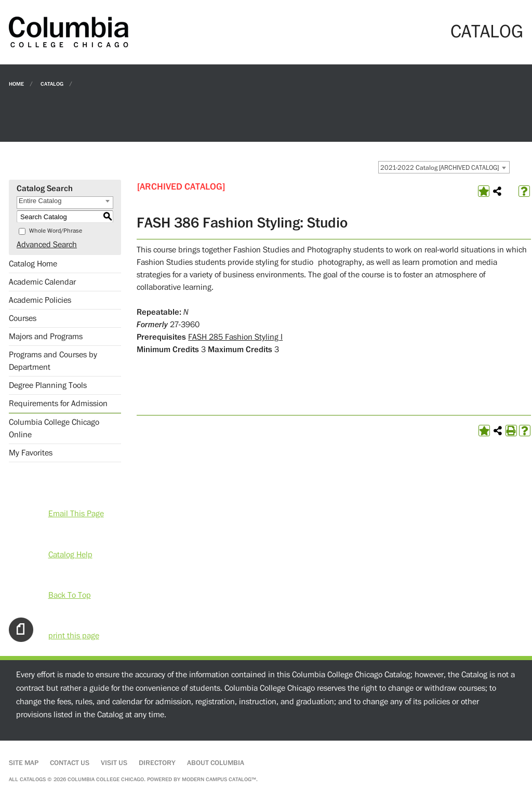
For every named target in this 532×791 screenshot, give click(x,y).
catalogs (33, 779)
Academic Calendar (42, 282)
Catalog (52, 83)
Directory (157, 763)
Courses (23, 318)
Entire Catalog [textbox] (40, 201)
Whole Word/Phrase (56, 231)
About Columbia (216, 763)
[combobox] (444, 167)
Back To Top (70, 595)
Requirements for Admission (58, 404)
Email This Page (76, 514)
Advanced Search (47, 245)
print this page (74, 636)
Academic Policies (40, 300)
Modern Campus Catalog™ (219, 779)
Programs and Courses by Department (53, 361)
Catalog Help (70, 555)
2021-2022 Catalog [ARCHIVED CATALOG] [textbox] (440, 168)
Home (16, 83)
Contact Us (70, 763)
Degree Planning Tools (48, 385)
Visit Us (114, 763)
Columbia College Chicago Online (54, 428)
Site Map (24, 763)
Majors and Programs (46, 337)
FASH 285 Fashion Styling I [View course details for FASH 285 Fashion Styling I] (235, 337)
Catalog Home (33, 264)
